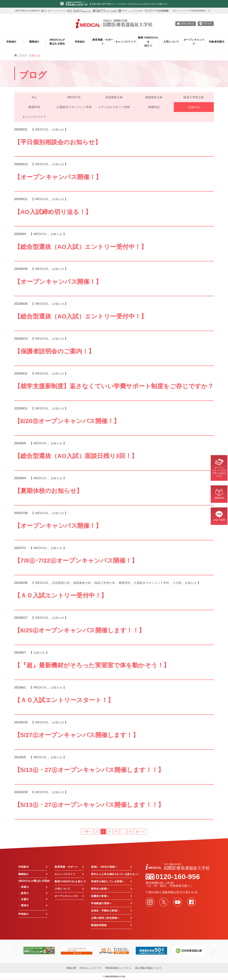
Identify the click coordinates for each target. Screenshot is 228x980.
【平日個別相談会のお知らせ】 (58, 142)
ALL (34, 97)
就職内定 (154, 107)
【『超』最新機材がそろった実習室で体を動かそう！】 (92, 665)
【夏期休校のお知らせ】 (48, 491)
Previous (15, 951)
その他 (177, 583)
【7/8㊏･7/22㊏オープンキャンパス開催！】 (76, 561)
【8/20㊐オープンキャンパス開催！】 (67, 421)
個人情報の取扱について (148, 968)
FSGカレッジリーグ (91, 968)
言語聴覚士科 (114, 97)
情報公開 (71, 968)
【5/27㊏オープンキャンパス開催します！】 (77, 735)
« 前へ (87, 831)
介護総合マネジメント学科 (74, 107)
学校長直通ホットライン (118, 968)
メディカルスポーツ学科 (114, 107)
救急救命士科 (154, 97)
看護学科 (34, 107)
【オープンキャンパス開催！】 (58, 177)
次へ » (140, 831)
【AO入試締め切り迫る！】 (53, 212)
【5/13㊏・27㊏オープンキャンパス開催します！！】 (89, 770)
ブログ (22, 55)
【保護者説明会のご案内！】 (54, 351)
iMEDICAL (74, 97)
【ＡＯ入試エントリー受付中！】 (61, 595)
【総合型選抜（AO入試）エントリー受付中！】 (81, 247)
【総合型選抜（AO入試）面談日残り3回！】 (76, 456)
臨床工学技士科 (194, 97)
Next (213, 951)
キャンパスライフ (34, 117)
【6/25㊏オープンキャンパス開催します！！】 (80, 630)
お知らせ (194, 107)
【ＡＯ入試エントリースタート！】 (64, 700)
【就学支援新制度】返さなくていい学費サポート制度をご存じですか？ (114, 386)
